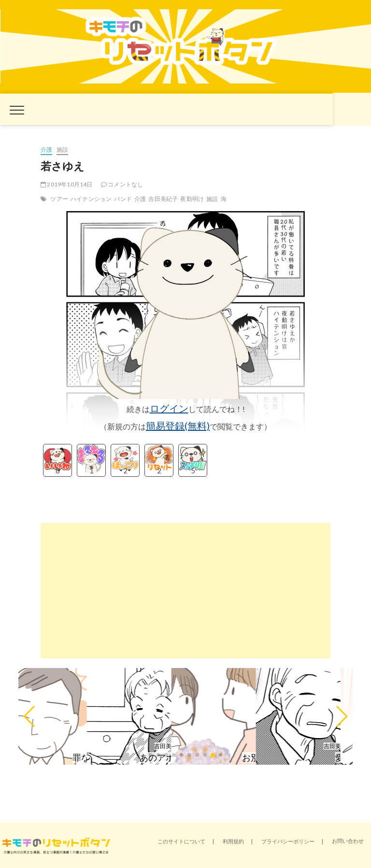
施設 (62, 149)
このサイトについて (181, 841)
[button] (30, 716)
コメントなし (122, 184)
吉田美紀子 (163, 199)
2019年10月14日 (67, 184)
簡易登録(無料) (178, 426)
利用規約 (233, 841)
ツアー (59, 199)
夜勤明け (192, 199)
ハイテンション (91, 199)
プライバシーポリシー (288, 841)
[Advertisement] (185, 591)
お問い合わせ (348, 841)
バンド (123, 199)
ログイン (169, 408)
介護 (46, 149)
